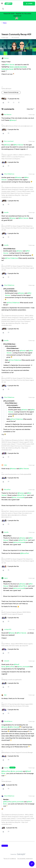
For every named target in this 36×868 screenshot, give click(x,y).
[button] (2, 4)
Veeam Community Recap (11, 92)
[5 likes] (10, 478)
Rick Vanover (8, 115)
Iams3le (6, 212)
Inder (6, 465)
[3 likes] (10, 710)
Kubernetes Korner (7, 69)
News (5, 23)
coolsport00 (8, 629)
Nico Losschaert (9, 141)
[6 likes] (10, 162)
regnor (6, 578)
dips (5, 695)
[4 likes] (10, 273)
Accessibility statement (25, 859)
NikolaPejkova (8, 721)
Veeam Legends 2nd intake (18, 67)
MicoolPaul (7, 490)
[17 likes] (10, 99)
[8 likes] (10, 130)
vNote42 (7, 661)
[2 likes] (9, 785)
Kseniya (6, 58)
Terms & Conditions (10, 859)
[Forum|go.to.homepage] (8, 4)
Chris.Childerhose (9, 174)
